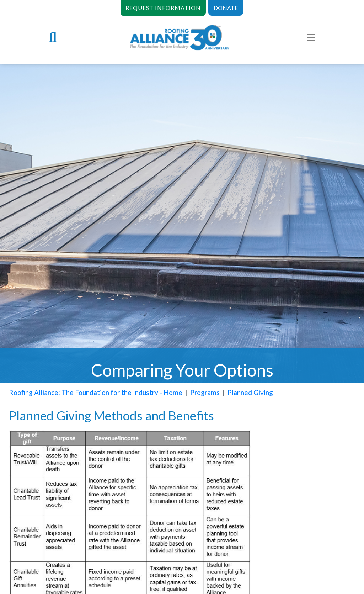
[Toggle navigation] (311, 37)
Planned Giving (250, 392)
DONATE (226, 8)
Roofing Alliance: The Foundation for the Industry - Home (96, 392)
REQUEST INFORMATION (163, 8)
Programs (205, 392)
